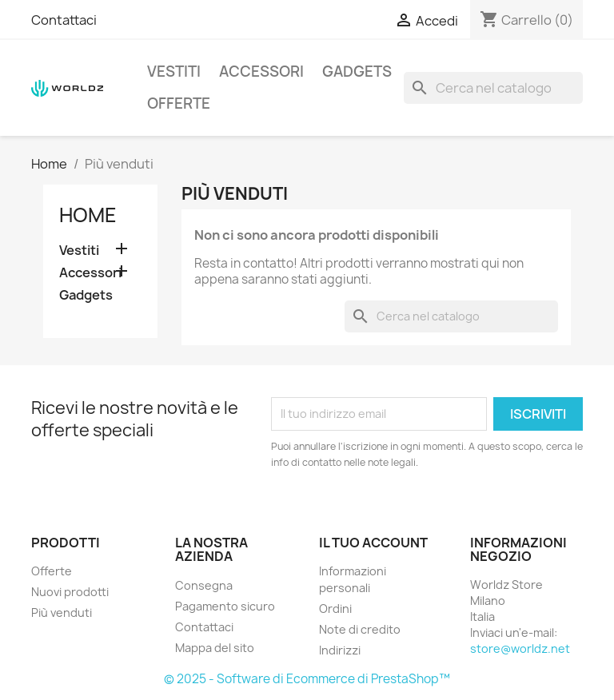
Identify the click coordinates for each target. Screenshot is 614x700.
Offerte (179, 103)
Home (88, 215)
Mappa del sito (215, 648)
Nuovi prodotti (70, 592)
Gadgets (357, 72)
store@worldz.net (520, 648)
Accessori (261, 72)
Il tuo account (373, 543)
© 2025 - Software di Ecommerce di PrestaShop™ (307, 679)
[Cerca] (493, 88)
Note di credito (360, 629)
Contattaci (64, 20)
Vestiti (174, 72)
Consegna (204, 585)
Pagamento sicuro (225, 606)
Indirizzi (340, 650)
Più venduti (62, 612)
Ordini (335, 609)
